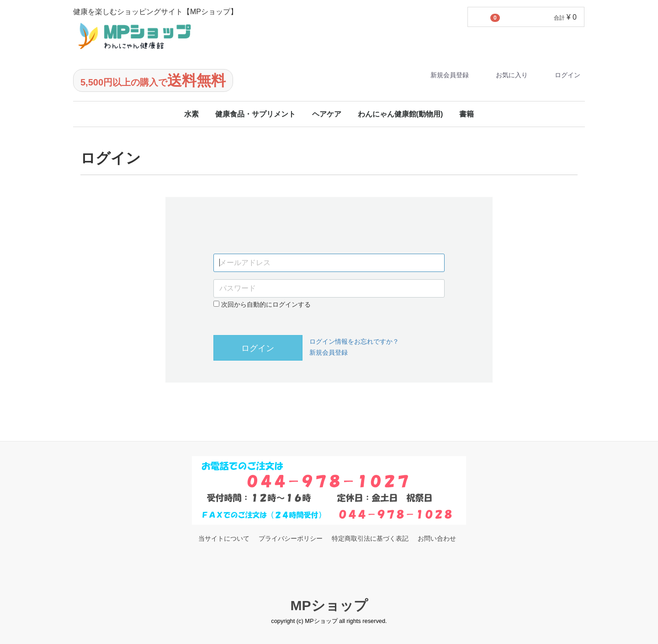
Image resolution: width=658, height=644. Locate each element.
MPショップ (329, 605)
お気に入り (504, 75)
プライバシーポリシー (291, 538)
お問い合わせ (437, 538)
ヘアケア (327, 114)
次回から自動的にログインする (262, 304)
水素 (191, 114)
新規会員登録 (442, 75)
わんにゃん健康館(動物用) (401, 114)
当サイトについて (224, 538)
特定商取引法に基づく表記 (370, 538)
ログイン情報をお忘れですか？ (354, 341)
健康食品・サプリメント (255, 114)
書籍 (467, 114)
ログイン (560, 75)
